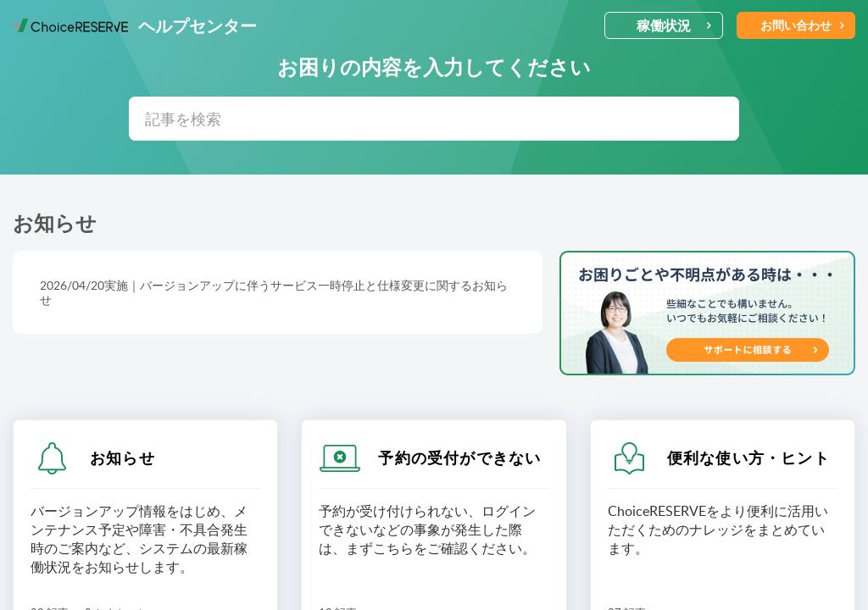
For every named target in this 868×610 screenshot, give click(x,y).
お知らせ (122, 457)
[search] (434, 119)
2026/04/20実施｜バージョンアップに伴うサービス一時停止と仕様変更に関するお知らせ (274, 292)
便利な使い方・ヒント (748, 457)
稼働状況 (674, 25)
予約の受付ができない (459, 457)
